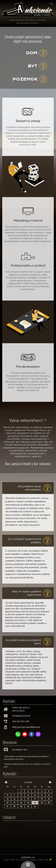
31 (35, 806)
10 (35, 795)
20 (7, 803)
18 (42, 799)
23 (28, 803)
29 (21, 806)
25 (42, 803)
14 (14, 799)
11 (42, 795)
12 (49, 795)
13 (7, 799)
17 (35, 799)
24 (35, 803)
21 (14, 803)
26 (49, 803)
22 (21, 803)
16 (28, 799)
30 (28, 806)
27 (7, 806)
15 (21, 799)
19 (49, 799)
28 (14, 806)
